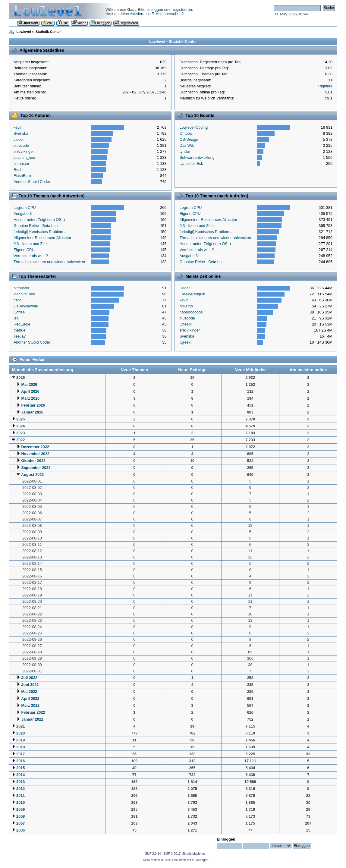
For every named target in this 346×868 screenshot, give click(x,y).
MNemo (186, 306)
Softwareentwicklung (197, 158)
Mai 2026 (29, 385)
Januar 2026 (32, 412)
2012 (20, 789)
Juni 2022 (30, 685)
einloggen (155, 10)
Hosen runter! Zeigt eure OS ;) (39, 220)
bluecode (21, 146)
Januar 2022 (32, 719)
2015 (20, 768)
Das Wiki (187, 146)
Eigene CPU (24, 250)
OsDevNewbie (26, 306)
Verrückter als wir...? (31, 256)
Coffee (19, 312)
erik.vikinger (24, 152)
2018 (20, 747)
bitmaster (21, 164)
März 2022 (31, 706)
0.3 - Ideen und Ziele (31, 244)
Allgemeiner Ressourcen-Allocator (42, 238)
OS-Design (189, 140)
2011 (20, 796)
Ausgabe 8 (23, 214)
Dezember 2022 (35, 447)
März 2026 (31, 398)
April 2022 (30, 699)
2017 (20, 754)
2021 (20, 726)
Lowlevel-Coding (194, 127)
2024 (20, 426)
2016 (20, 761)
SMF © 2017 (172, 854)
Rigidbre (325, 86)
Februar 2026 (33, 405)
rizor (17, 300)
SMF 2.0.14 (153, 854)
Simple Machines (194, 854)
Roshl (18, 170)
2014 (20, 775)
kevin (18, 127)
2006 (20, 830)
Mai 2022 (29, 692)
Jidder (19, 140)
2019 (20, 740)
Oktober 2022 (33, 461)
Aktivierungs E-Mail (146, 14)
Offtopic (186, 134)
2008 (20, 816)
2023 (20, 433)
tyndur (185, 152)
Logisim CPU (25, 208)
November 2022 (36, 454)
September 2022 (36, 468)
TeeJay (20, 336)
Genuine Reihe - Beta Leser (37, 226)
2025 (20, 419)
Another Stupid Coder (32, 182)
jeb (16, 318)
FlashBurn (22, 176)
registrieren (182, 10)
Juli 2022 (29, 678)
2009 (20, 810)
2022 (20, 440)
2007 (20, 823)
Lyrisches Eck (191, 164)
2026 (20, 378)
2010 (20, 803)
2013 (20, 782)
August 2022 (32, 475)
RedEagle (22, 324)
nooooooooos (191, 312)
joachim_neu (24, 158)
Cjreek (185, 342)
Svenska (21, 134)
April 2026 (30, 392)
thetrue (19, 330)
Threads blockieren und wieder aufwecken (49, 262)
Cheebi (186, 324)
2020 (20, 733)
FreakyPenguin (192, 294)
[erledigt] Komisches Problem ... (41, 232)
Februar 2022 (33, 712)
